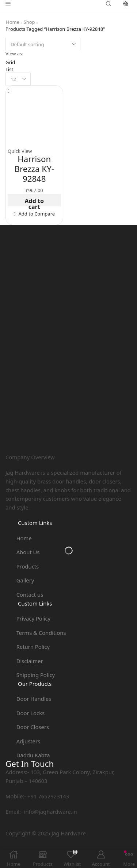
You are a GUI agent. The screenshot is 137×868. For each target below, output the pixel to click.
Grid (10, 62)
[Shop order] (43, 44)
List (9, 69)
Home (13, 22)
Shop (29, 22)
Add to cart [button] (34, 202)
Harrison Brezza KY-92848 (34, 169)
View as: (14, 54)
